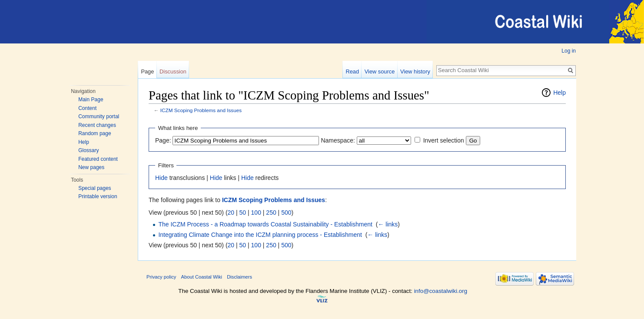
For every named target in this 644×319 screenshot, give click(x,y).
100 (256, 213)
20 (231, 213)
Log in (569, 51)
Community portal (99, 116)
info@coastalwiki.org (441, 291)
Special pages (95, 188)
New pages (91, 167)
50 (243, 213)
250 (271, 213)
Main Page (91, 100)
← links (388, 224)
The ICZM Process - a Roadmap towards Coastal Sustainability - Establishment (265, 224)
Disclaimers (239, 277)
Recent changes (97, 125)
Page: (163, 140)
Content (87, 108)
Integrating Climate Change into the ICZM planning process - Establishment (260, 235)
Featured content (98, 159)
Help (84, 142)
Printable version (98, 196)
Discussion (173, 71)
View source (380, 71)
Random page (95, 133)
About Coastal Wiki (202, 277)
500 (286, 213)
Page (147, 71)
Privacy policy (161, 277)
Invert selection (444, 140)
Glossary (88, 150)
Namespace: (338, 140)
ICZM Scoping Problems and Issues (201, 110)
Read (352, 71)
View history (415, 71)
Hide (161, 178)
